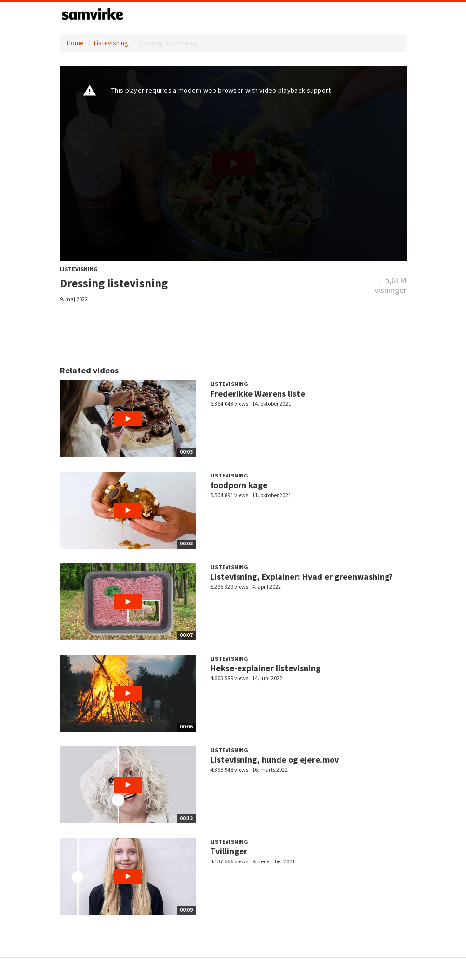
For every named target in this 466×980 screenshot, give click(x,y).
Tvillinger (229, 851)
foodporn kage (239, 485)
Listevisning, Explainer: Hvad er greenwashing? (301, 576)
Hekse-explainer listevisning (265, 668)
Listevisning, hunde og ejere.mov (274, 760)
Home (75, 43)
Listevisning (111, 43)
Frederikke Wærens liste (258, 393)
